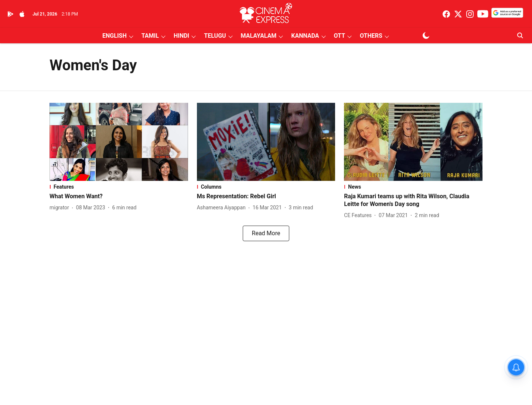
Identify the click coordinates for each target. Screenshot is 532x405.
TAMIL (150, 36)
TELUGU (215, 36)
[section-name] (119, 187)
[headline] (119, 197)
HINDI (181, 36)
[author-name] (61, 208)
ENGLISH (115, 36)
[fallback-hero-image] (119, 142)
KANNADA (305, 36)
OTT (340, 36)
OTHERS (371, 36)
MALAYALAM (259, 36)
